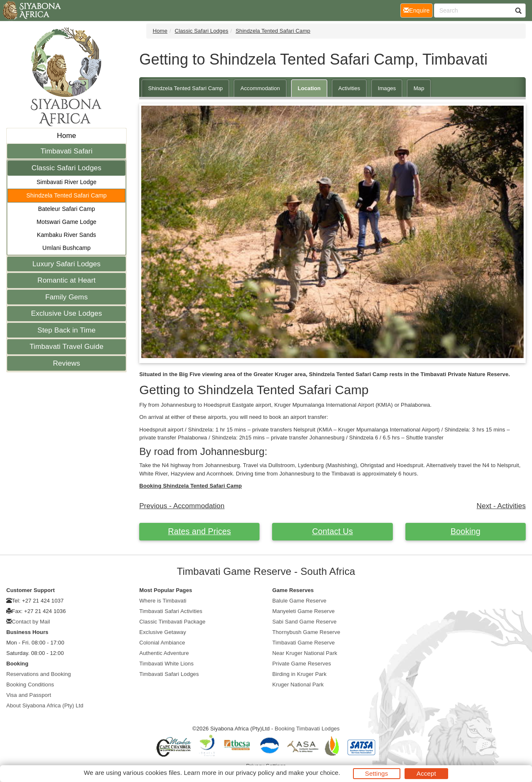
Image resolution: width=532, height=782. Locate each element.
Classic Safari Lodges (66, 168)
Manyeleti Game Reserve (304, 611)
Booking (466, 531)
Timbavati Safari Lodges (169, 674)
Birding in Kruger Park (300, 674)
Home (67, 136)
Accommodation (260, 88)
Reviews (66, 363)
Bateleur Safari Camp (67, 209)
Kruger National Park (298, 685)
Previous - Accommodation (182, 506)
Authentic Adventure (164, 653)
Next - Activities (501, 506)
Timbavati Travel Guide (66, 347)
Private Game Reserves (302, 664)
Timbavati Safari (67, 151)
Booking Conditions (30, 685)
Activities (349, 88)
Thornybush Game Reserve (306, 632)
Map (419, 88)
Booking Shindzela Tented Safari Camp (191, 486)
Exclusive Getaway (163, 632)
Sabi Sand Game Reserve (305, 622)
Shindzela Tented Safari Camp (67, 195)
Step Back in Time (66, 330)
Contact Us (332, 531)
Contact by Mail (31, 622)
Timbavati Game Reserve (304, 643)
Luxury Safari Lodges (66, 264)
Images (387, 88)
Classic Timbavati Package (172, 622)
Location (309, 88)
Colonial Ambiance (162, 643)
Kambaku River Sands (66, 235)
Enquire (418, 10)
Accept (426, 773)
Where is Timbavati (163, 601)
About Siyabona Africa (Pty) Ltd (45, 705)
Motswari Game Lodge (66, 222)
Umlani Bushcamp (66, 248)
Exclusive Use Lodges (66, 313)
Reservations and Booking (39, 674)
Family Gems (66, 297)
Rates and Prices (200, 531)
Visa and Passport (29, 695)
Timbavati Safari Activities (171, 611)
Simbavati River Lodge (66, 182)
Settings (377, 773)
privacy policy (255, 773)
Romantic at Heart (66, 280)
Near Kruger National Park (305, 653)
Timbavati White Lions (166, 664)
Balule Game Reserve (300, 601)
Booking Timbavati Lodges (307, 729)
